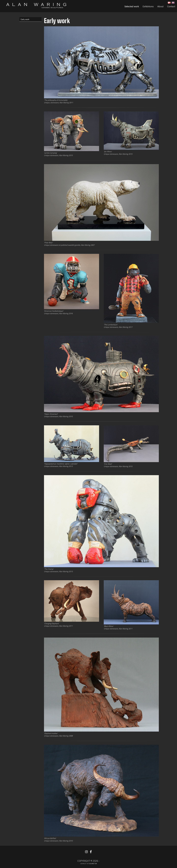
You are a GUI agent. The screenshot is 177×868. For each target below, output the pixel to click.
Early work (25, 19)
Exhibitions (148, 6)
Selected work (132, 6)
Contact (171, 6)
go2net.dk (93, 864)
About (160, 6)
